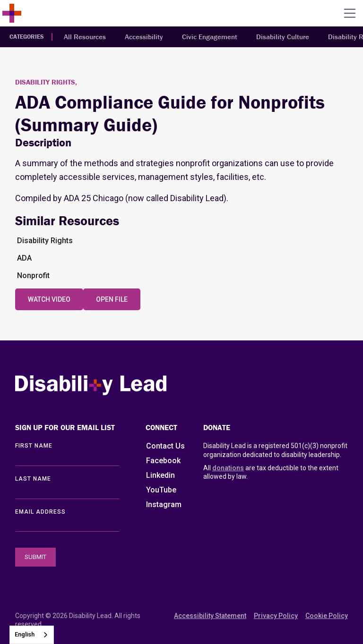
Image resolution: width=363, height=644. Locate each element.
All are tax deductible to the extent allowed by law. (271, 472)
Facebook (163, 461)
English (25, 634)
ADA (24, 258)
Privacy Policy (276, 616)
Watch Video (49, 299)
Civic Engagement (210, 37)
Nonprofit (33, 275)
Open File (112, 299)
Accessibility (144, 37)
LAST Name (33, 479)
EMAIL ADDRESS (40, 512)
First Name (34, 446)
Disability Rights (45, 241)
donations (228, 468)
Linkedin (160, 475)
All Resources (85, 37)
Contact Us (165, 446)
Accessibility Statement (210, 616)
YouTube (161, 490)
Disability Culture (283, 37)
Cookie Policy (327, 616)
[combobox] (32, 635)
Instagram (164, 504)
